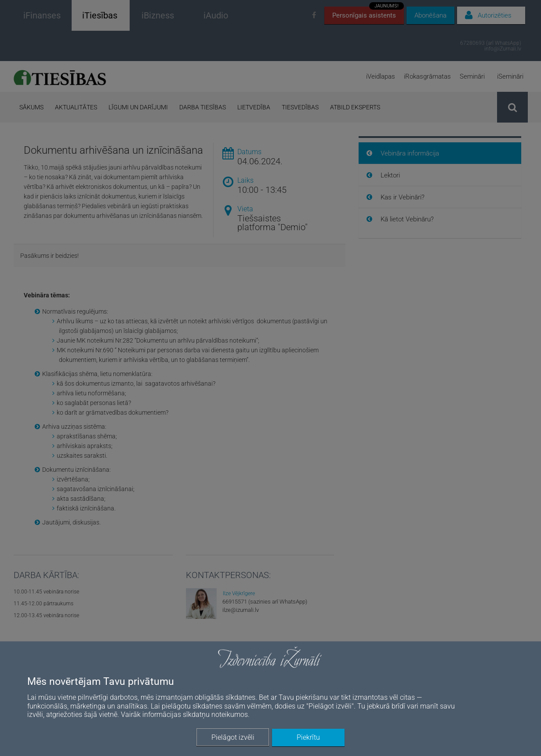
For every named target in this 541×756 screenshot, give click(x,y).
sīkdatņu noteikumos (215, 714)
